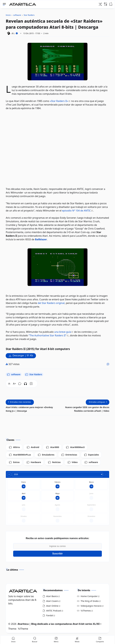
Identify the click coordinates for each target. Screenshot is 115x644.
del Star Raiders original (51, 303)
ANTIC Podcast (54, 611)
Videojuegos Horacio (91, 606)
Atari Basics (52, 596)
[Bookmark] (31, 384)
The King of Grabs (90, 601)
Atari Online (52, 606)
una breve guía (63, 332)
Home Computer (89, 596)
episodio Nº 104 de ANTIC (76, 211)
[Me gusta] (108, 364)
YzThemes (86, 611)
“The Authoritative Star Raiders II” (47, 335)
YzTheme (23, 629)
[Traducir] (106, 4)
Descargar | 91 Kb (23, 355)
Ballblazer (41, 239)
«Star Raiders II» (59, 101)
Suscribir (57, 554)
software (14, 374)
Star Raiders (34, 374)
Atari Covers (52, 601)
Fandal (50, 615)
